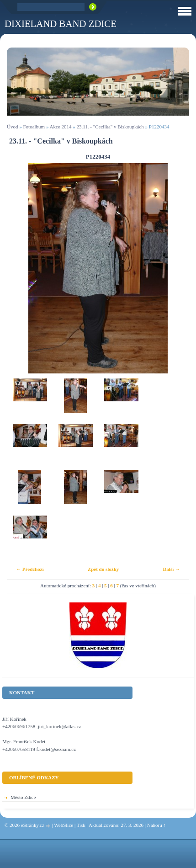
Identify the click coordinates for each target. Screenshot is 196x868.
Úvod (12, 127)
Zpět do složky (103, 569)
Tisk (81, 825)
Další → (171, 569)
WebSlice (64, 825)
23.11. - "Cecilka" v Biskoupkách (110, 127)
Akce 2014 (61, 127)
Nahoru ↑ (156, 825)
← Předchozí (30, 569)
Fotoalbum (34, 127)
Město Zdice (23, 797)
